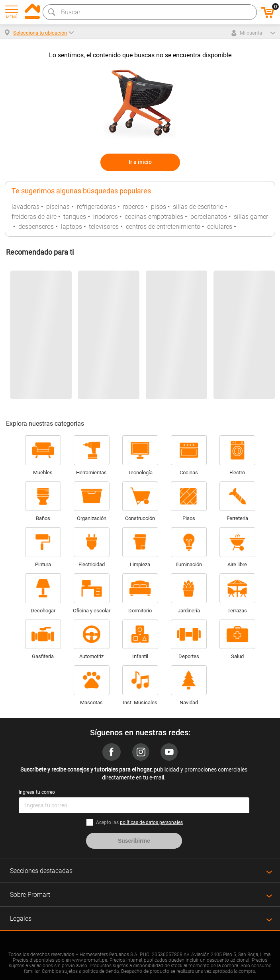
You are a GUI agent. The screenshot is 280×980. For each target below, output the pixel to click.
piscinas (58, 207)
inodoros (106, 217)
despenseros (36, 227)
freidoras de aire (34, 217)
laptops (71, 227)
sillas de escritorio (198, 207)
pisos (159, 207)
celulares (220, 227)
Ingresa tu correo (37, 792)
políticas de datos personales (151, 822)
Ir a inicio (140, 162)
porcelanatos (209, 217)
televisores (104, 227)
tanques (75, 217)
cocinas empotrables (154, 217)
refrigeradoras (96, 207)
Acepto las (139, 822)
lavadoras (25, 207)
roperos (133, 207)
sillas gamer (251, 217)
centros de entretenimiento (163, 227)
